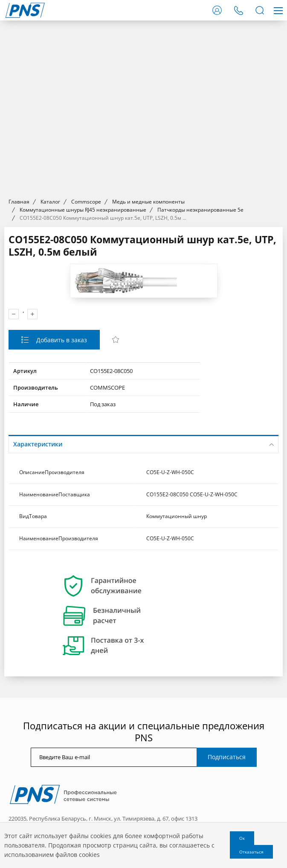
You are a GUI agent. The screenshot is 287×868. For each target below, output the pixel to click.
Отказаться (251, 852)
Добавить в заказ (61, 340)
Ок (242, 838)
